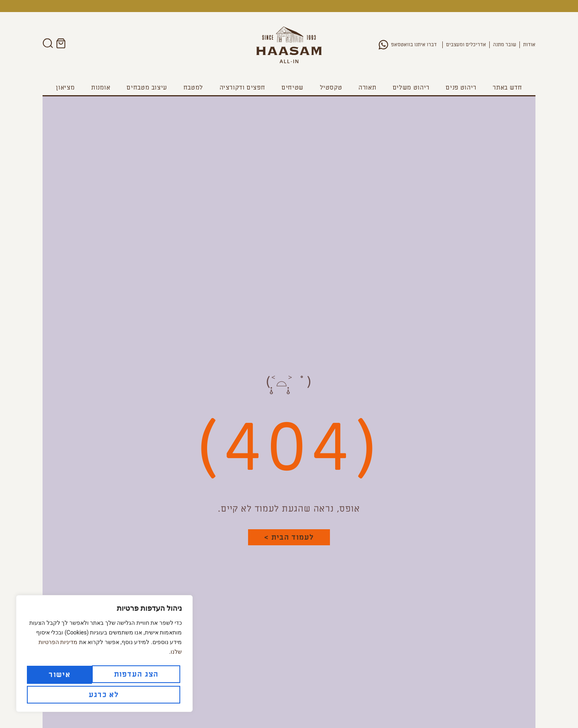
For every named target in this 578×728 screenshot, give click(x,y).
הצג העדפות (103, 674)
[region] (104, 654)
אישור (62, 693)
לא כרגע (138, 693)
